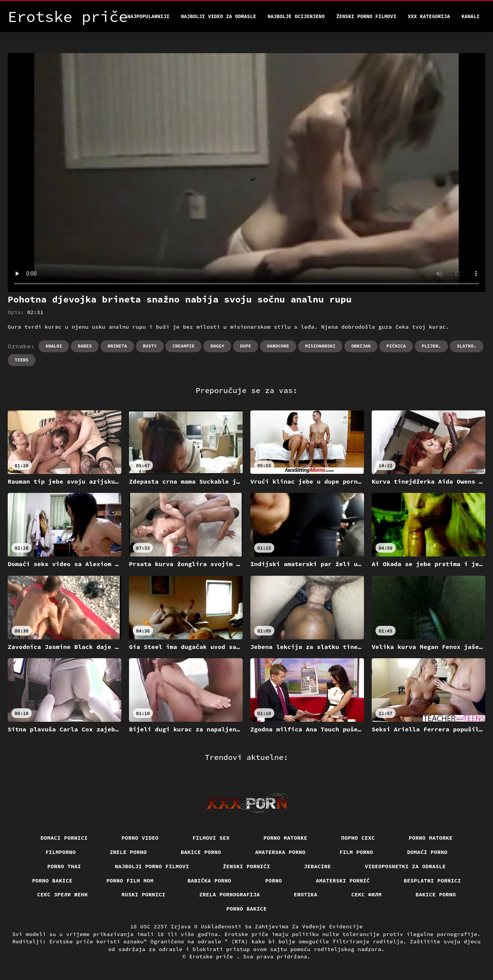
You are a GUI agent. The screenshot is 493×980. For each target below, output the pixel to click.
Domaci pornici (64, 838)
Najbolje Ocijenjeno (296, 16)
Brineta (117, 346)
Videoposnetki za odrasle (405, 866)
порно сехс (358, 838)
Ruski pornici (144, 894)
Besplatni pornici (432, 881)
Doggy (217, 346)
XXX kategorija (429, 16)
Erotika (306, 894)
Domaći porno (427, 852)
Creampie (184, 346)
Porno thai (64, 866)
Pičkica (396, 346)
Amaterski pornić (343, 881)
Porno (273, 881)
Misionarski (320, 346)
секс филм (366, 894)
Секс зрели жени (62, 894)
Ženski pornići (247, 866)
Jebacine (317, 866)
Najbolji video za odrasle (219, 16)
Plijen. (431, 346)
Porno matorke (285, 838)
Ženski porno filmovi (366, 16)
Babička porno (210, 881)
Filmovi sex (211, 838)
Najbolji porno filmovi (152, 866)
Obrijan (361, 346)
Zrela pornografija (230, 894)
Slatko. (466, 346)
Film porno (356, 852)
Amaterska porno (280, 852)
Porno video (140, 838)
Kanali (470, 16)
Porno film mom (130, 881)
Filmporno (61, 852)
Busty (150, 346)
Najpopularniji (148, 16)
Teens (22, 360)
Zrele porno (128, 852)
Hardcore (278, 346)
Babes (85, 346)
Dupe (246, 346)
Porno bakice (52, 881)
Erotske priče (213, 956)
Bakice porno (201, 852)
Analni (54, 346)
